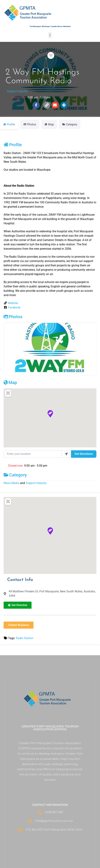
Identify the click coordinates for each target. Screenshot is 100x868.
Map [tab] (49, 124)
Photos (13, 317)
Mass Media (11, 483)
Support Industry (17, 91)
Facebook (14, 307)
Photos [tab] (30, 124)
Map (10, 383)
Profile (13, 145)
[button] (50, 35)
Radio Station (25, 638)
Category (15, 475)
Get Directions (84, 454)
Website (13, 303)
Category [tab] (70, 124)
